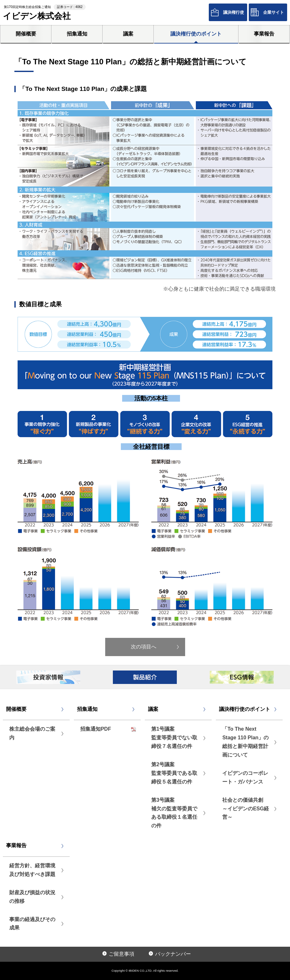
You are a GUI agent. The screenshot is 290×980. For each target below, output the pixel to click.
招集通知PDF (96, 729)
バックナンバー (173, 954)
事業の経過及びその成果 (32, 924)
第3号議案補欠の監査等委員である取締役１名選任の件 (174, 813)
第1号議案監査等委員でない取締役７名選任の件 (174, 738)
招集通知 (77, 34)
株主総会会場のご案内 (32, 733)
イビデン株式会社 (37, 16)
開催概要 (26, 34)
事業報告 (264, 34)
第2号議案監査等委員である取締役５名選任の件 (174, 773)
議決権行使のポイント (196, 34)
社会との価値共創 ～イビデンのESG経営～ (246, 809)
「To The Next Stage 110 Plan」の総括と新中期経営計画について (245, 742)
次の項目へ (144, 647)
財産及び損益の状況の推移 (32, 897)
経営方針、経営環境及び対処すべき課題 (32, 870)
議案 (128, 34)
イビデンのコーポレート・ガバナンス (245, 777)
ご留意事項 (121, 954)
